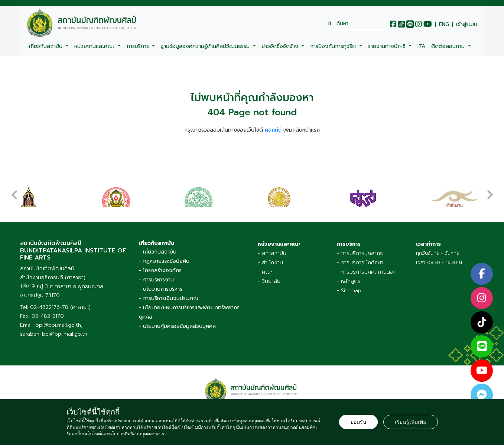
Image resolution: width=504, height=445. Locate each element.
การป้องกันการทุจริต (334, 46)
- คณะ (265, 269)
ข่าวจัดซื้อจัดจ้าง (281, 46)
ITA (421, 46)
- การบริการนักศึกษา (360, 260)
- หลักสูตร (349, 279)
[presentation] (14, 190)
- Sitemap (349, 288)
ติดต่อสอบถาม (449, 46)
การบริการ (139, 46)
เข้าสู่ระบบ (467, 25)
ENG (444, 25)
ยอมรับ (358, 422)
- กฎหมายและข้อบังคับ (164, 259)
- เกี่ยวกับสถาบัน (158, 249)
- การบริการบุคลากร (360, 251)
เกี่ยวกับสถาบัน (47, 46)
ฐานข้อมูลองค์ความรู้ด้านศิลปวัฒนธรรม (206, 46)
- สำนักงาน (270, 260)
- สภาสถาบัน (272, 251)
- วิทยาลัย (269, 279)
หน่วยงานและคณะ (95, 46)
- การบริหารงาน (156, 277)
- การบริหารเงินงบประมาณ (169, 296)
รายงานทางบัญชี (388, 46)
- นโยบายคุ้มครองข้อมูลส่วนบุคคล (177, 324)
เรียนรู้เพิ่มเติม (411, 422)
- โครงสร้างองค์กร (160, 268)
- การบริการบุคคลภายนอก (367, 269)
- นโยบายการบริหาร (161, 286)
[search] (356, 24)
